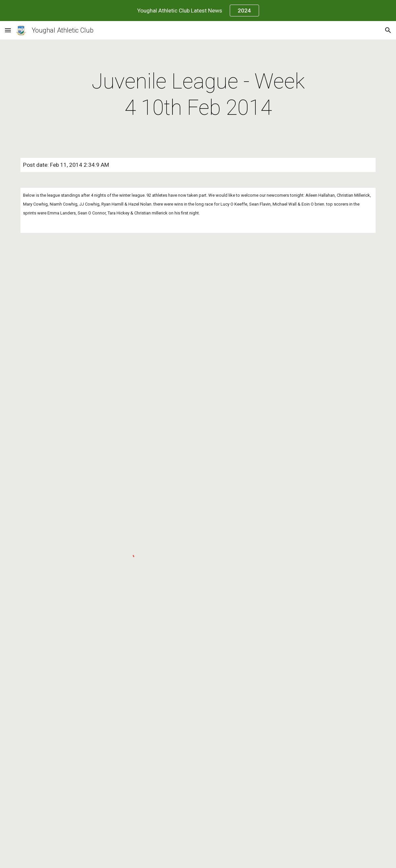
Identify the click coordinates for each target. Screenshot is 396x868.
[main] (198, 95)
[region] (198, 11)
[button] (8, 30)
